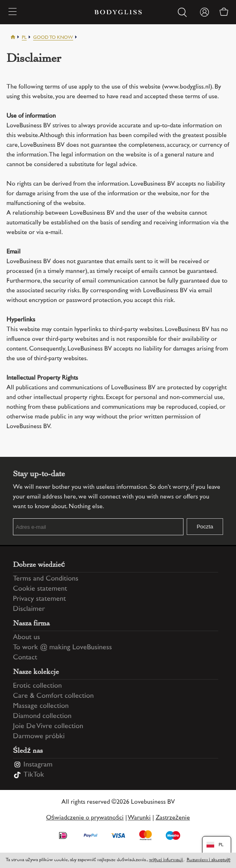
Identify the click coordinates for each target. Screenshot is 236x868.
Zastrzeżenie (173, 818)
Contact (25, 658)
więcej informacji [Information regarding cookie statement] (166, 860)
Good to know (53, 38)
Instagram (38, 765)
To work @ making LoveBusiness (62, 648)
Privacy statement (39, 599)
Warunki (139, 818)
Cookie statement (40, 589)
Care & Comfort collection (53, 696)
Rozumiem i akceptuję (209, 860)
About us (26, 638)
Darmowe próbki (39, 737)
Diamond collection (42, 716)
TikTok (34, 775)
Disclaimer (29, 609)
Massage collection (41, 706)
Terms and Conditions (46, 579)
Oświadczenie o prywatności (85, 818)
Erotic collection (37, 686)
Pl (24, 38)
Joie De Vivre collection (48, 727)
